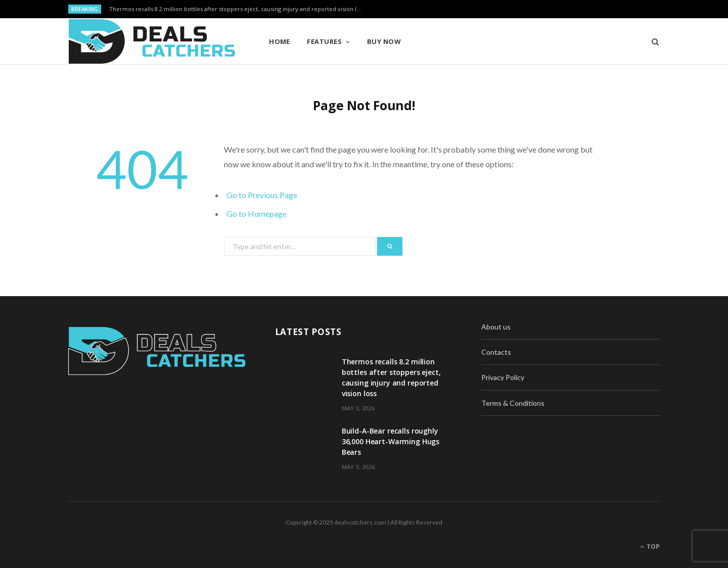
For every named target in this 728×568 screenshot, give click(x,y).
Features (324, 41)
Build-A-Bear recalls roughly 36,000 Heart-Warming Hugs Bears (391, 441)
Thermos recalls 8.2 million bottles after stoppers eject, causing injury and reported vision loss (237, 9)
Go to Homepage (257, 214)
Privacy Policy (503, 377)
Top (650, 547)
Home (280, 41)
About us (496, 327)
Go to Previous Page (262, 195)
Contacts (496, 352)
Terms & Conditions (513, 403)
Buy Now (384, 41)
